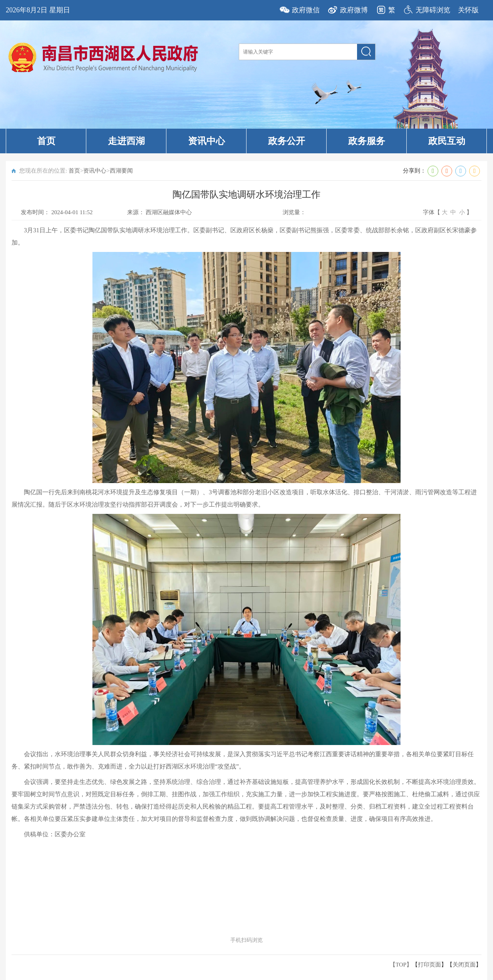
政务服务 (367, 141)
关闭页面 (464, 965)
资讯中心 (206, 141)
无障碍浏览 (433, 10)
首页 (46, 141)
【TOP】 (401, 965)
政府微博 (354, 10)
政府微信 (306, 10)
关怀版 (468, 10)
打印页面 (429, 965)
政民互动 (447, 141)
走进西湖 (126, 141)
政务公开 (287, 141)
